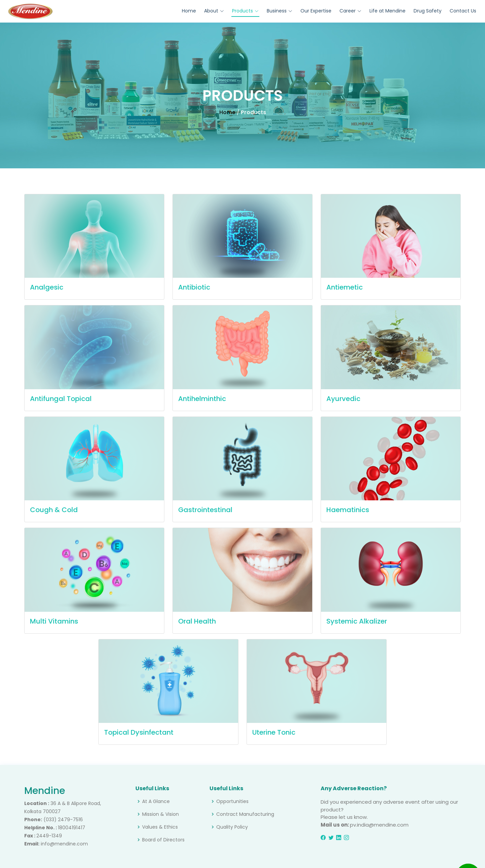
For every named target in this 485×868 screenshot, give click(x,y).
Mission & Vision (160, 814)
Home (189, 11)
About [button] (214, 11)
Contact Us (463, 11)
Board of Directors (163, 840)
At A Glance (156, 801)
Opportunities (232, 801)
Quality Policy (232, 827)
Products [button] (245, 11)
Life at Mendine (387, 11)
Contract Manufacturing (245, 814)
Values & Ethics (160, 827)
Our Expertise (316, 11)
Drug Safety (428, 11)
